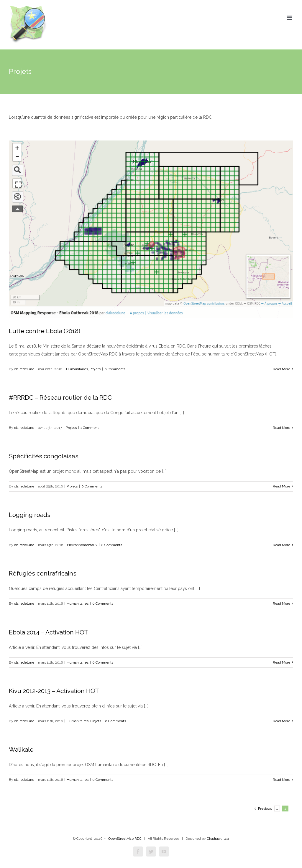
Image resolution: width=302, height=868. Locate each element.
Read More (282, 369)
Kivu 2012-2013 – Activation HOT (54, 691)
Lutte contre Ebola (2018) (45, 331)
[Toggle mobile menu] (290, 18)
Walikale (21, 749)
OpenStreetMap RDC (125, 839)
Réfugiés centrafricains (43, 573)
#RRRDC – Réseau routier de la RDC (60, 397)
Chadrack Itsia (218, 839)
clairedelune (24, 369)
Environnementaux (82, 545)
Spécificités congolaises (44, 456)
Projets (95, 369)
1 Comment (90, 428)
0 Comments (115, 369)
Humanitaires (77, 369)
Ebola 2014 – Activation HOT (49, 632)
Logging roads (30, 515)
